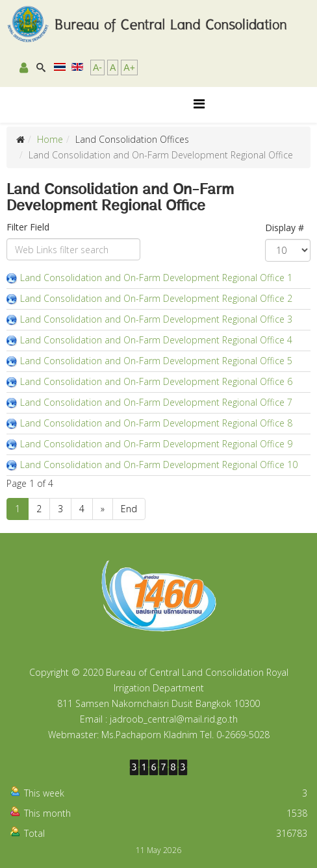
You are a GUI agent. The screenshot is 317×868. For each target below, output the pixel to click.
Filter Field (29, 227)
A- (97, 68)
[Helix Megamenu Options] (199, 104)
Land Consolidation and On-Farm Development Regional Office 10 (159, 465)
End (129, 509)
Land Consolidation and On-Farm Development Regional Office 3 (156, 319)
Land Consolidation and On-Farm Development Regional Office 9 (156, 444)
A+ (129, 68)
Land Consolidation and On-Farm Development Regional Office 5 (156, 361)
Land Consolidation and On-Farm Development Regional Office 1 (156, 278)
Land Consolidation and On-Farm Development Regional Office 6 (156, 381)
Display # (285, 228)
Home (50, 139)
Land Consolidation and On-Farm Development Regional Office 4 (156, 340)
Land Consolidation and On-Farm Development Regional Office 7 (156, 402)
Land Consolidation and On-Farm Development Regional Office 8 (156, 423)
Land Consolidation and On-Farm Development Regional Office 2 (156, 298)
